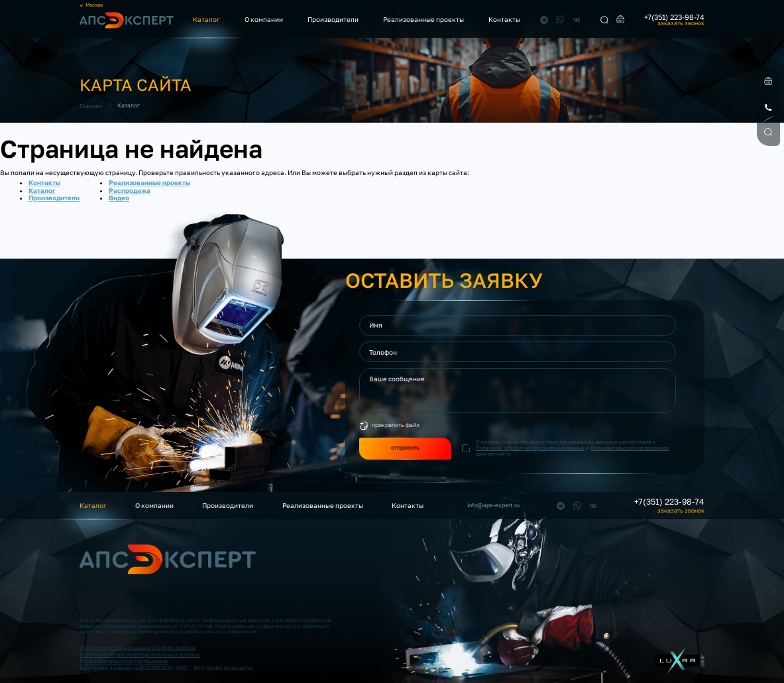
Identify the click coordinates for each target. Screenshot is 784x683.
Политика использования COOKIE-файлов (138, 648)
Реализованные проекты (423, 19)
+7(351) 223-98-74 (674, 17)
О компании (264, 19)
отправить (405, 448)
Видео (119, 198)
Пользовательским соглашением (630, 448)
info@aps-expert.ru (493, 506)
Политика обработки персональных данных (140, 654)
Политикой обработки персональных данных (530, 448)
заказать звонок (681, 24)
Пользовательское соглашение (124, 661)
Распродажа (130, 190)
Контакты (504, 19)
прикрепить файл (396, 425)
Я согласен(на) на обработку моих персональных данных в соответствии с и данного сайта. (572, 448)
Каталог (206, 19)
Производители (333, 19)
